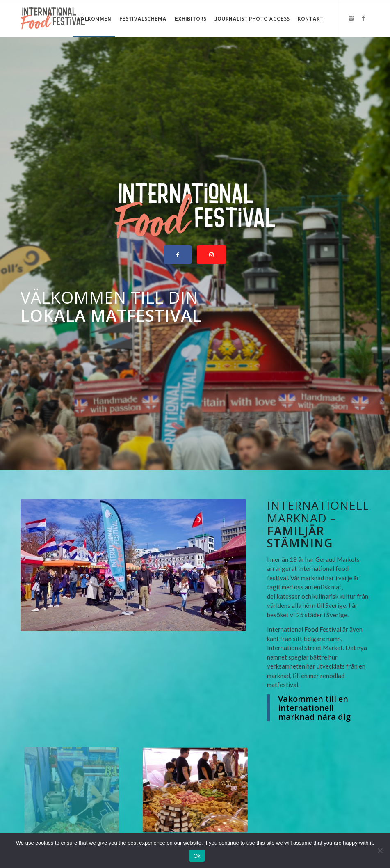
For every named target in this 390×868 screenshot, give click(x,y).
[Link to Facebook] (363, 18)
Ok (197, 856)
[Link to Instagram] (351, 18)
